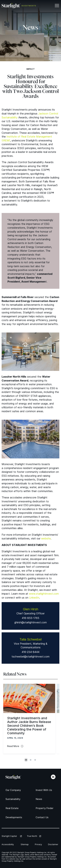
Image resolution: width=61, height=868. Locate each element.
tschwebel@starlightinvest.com (30, 657)
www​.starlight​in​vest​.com (44, 594)
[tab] (26, 760)
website (46, 538)
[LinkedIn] (53, 777)
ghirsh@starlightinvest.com (30, 622)
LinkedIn (34, 598)
